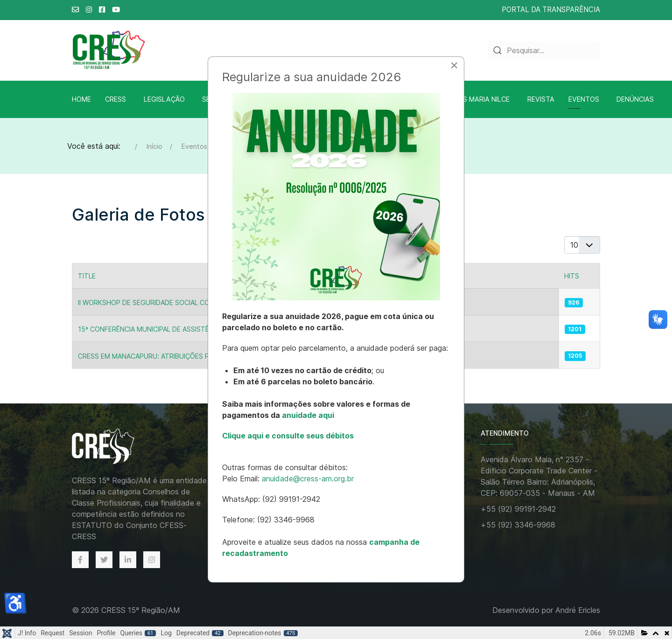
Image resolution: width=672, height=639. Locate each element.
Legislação (164, 99)
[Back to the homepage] (113, 447)
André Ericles (578, 610)
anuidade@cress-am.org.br (308, 479)
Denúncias (635, 99)
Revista (541, 99)
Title (87, 276)
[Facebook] (80, 560)
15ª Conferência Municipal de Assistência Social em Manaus (184, 329)
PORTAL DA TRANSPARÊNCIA (551, 10)
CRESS (115, 99)
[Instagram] (152, 560)
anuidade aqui (307, 415)
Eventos (584, 99)
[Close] (454, 65)
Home (81, 99)
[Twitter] (104, 560)
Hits (572, 276)
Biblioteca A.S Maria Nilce (463, 99)
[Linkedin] (128, 560)
